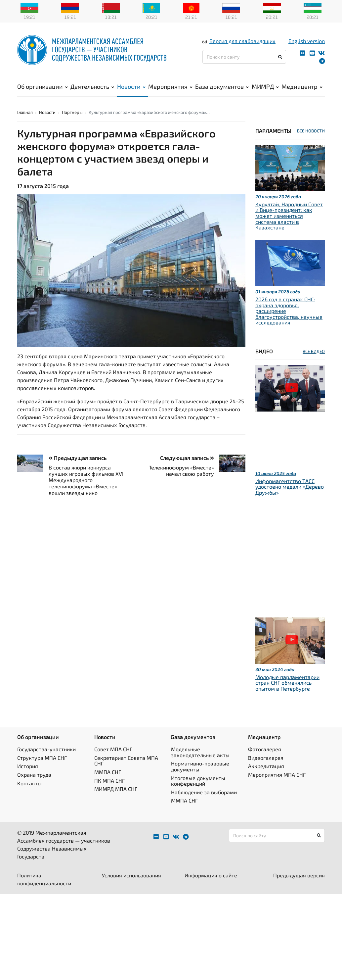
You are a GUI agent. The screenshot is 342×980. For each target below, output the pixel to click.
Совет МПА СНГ (113, 749)
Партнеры (72, 112)
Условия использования (131, 875)
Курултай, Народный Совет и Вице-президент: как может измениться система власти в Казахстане (289, 216)
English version (307, 41)
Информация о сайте (211, 875)
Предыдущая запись (78, 458)
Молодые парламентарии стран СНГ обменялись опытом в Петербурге (287, 683)
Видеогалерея (266, 758)
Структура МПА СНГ (42, 758)
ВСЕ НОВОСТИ (311, 131)
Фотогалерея (265, 749)
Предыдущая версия (299, 875)
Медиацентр (302, 86)
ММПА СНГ (108, 772)
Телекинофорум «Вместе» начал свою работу (181, 470)
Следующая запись (187, 458)
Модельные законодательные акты (200, 752)
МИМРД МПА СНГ (116, 789)
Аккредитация (266, 766)
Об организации (43, 86)
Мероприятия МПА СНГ (277, 775)
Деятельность (92, 86)
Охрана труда (34, 775)
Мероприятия (170, 86)
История (28, 766)
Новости (131, 86)
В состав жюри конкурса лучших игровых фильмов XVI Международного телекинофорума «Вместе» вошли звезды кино (86, 480)
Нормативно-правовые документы (200, 766)
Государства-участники (46, 749)
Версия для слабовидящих (242, 41)
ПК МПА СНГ (109, 781)
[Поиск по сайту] (244, 57)
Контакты (29, 783)
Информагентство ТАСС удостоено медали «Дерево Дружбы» (290, 487)
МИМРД (265, 86)
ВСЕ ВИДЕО (314, 351)
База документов (222, 86)
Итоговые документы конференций (198, 781)
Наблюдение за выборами (204, 792)
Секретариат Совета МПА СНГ (126, 761)
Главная (25, 112)
